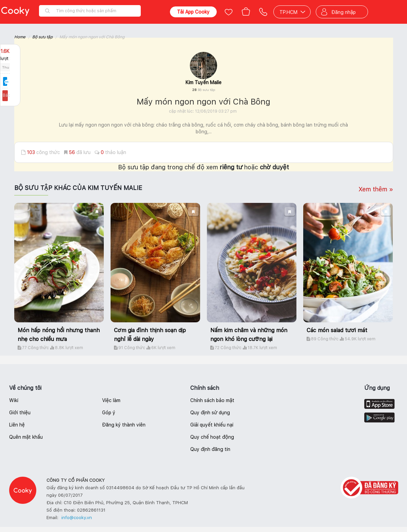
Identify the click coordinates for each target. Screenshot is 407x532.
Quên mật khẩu (26, 437)
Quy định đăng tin (210, 449)
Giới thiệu (20, 413)
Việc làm (111, 400)
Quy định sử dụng (210, 413)
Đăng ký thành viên (124, 425)
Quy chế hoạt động (212, 437)
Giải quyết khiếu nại (212, 425)
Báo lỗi (10, 95)
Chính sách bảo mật (212, 400)
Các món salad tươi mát (337, 330)
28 (204, 90)
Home (20, 37)
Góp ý (109, 413)
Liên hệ (17, 425)
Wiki (14, 400)
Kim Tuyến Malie (203, 82)
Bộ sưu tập (42, 37)
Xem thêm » (376, 189)
